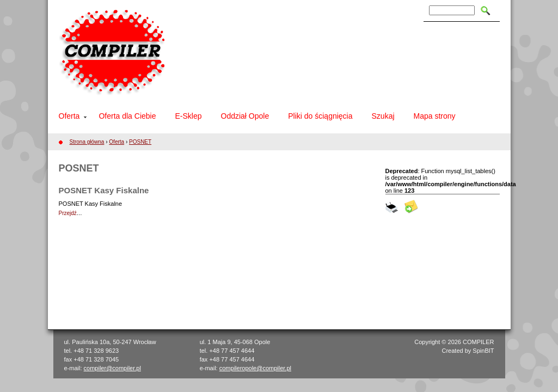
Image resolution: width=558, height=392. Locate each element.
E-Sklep (188, 116)
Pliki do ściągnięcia (320, 116)
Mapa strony (435, 116)
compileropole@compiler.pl (255, 368)
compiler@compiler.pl (112, 368)
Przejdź (68, 213)
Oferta (69, 116)
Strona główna (87, 142)
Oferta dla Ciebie (127, 116)
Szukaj (383, 116)
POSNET (140, 142)
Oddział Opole (245, 116)
